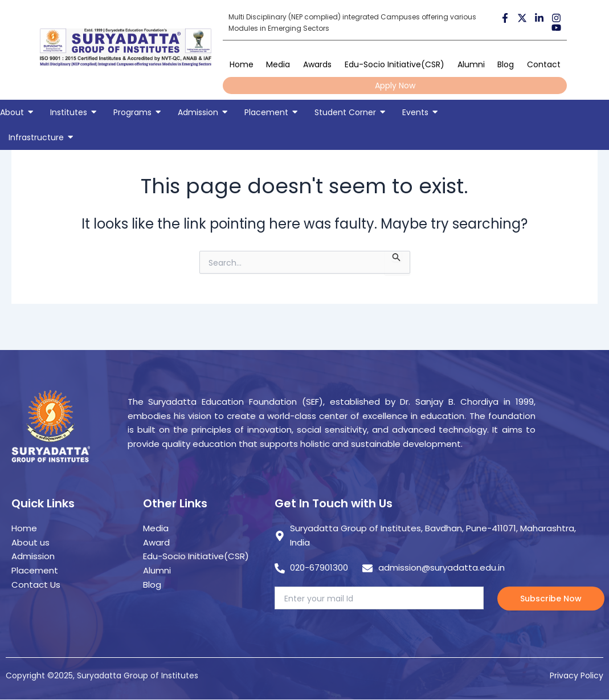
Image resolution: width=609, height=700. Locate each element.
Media (278, 64)
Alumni (471, 64)
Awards (317, 64)
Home (242, 64)
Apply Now (395, 86)
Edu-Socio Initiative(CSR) (395, 64)
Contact (544, 64)
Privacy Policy (577, 675)
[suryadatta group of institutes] (126, 47)
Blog (506, 64)
